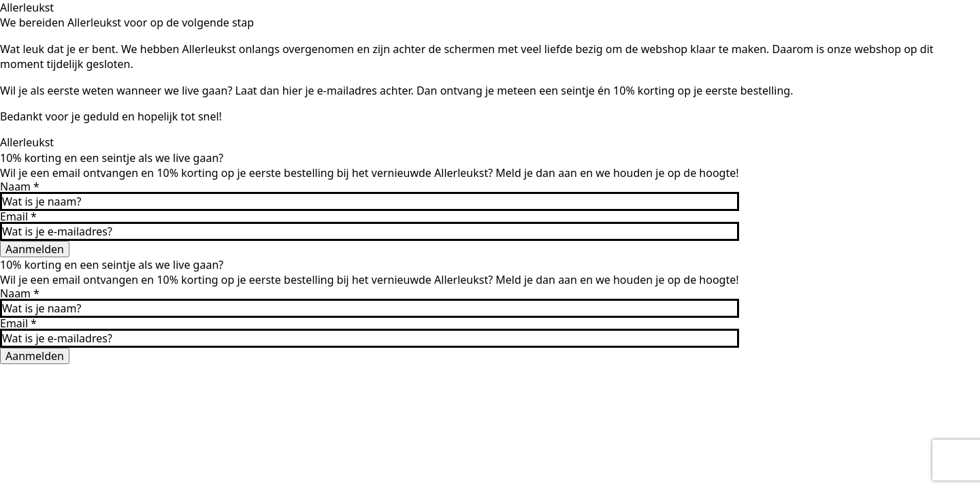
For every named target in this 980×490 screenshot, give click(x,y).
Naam (20, 186)
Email (18, 216)
